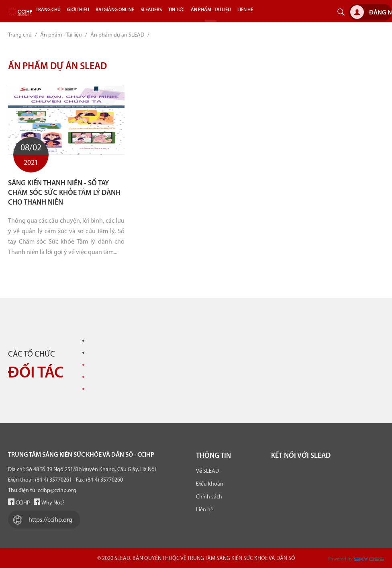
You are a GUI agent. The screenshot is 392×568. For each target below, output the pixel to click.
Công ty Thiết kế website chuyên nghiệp (371, 561)
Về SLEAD (207, 471)
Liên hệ (205, 510)
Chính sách (209, 497)
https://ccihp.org (41, 520)
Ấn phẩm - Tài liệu (61, 35)
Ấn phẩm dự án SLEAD (117, 35)
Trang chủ (20, 35)
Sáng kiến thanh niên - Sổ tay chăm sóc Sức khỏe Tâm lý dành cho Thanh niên (64, 193)
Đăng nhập (371, 12)
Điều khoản (210, 484)
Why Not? (49, 503)
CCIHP (19, 503)
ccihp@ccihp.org (57, 491)
